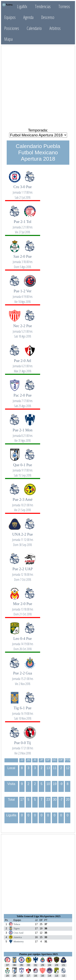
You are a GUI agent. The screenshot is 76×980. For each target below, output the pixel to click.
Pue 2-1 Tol (22, 225)
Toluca (17, 924)
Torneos (64, 6)
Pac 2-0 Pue (22, 398)
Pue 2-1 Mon (22, 433)
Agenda (28, 17)
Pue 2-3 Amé (22, 503)
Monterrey (19, 942)
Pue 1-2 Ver (22, 294)
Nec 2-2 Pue (22, 329)
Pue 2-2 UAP (22, 572)
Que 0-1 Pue (22, 468)
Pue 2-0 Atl (22, 364)
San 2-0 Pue (22, 259)
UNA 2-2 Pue (22, 537)
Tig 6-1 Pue (22, 711)
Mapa (8, 39)
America (18, 937)
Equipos (10, 17)
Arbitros (55, 28)
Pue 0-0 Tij (22, 746)
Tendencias (43, 6)
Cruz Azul (18, 933)
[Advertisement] (38, 87)
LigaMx (22, 6)
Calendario (34, 28)
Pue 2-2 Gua (22, 676)
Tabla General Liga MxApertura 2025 (39, 916)
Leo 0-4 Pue (22, 642)
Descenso (48, 17)
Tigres (16, 928)
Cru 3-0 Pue (22, 190)
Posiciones (12, 28)
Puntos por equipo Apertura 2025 (39, 954)
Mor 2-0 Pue (22, 607)
